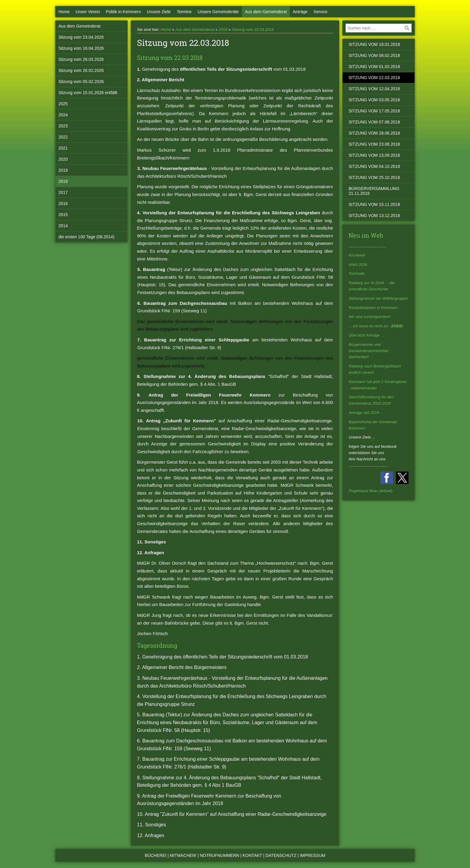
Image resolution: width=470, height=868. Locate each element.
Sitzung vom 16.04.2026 (81, 48)
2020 (63, 159)
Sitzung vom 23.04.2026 (81, 37)
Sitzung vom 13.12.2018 (374, 216)
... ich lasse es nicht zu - (376, 326)
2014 (63, 226)
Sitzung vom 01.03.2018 (374, 67)
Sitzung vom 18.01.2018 (374, 44)
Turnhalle (357, 273)
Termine (184, 12)
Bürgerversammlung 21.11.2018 (374, 191)
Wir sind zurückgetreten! (370, 317)
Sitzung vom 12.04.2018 (374, 89)
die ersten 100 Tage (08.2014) (86, 237)
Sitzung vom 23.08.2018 (374, 144)
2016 (63, 204)
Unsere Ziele (159, 12)
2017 (63, 192)
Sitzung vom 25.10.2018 (374, 177)
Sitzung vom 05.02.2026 (81, 82)
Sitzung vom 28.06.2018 (374, 133)
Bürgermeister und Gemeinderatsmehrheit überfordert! (368, 351)
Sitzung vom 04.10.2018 (374, 166)
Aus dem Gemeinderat (266, 12)
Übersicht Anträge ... (366, 335)
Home (64, 12)
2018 (63, 181)
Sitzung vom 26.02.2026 (81, 70)
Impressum (312, 855)
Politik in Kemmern (123, 12)
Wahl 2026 (358, 265)
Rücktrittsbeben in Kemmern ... (375, 308)
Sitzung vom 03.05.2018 (374, 100)
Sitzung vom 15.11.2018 (374, 204)
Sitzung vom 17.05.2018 (374, 111)
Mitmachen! (183, 855)
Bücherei (156, 855)
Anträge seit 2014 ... (366, 413)
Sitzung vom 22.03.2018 (253, 30)
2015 (63, 215)
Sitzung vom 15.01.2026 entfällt (88, 93)
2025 (63, 104)
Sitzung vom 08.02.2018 (374, 55)
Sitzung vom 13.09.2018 (374, 155)
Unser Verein (88, 12)
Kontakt (253, 855)
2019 (63, 170)
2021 (63, 148)
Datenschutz (281, 855)
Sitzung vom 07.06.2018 (374, 122)
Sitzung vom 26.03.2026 (81, 59)
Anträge (300, 12)
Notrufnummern (220, 855)
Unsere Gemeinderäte (218, 12)
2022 (63, 137)
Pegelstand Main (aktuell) (371, 491)
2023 (63, 126)
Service (321, 12)
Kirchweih (357, 255)
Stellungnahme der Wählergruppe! (378, 298)
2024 (63, 115)
